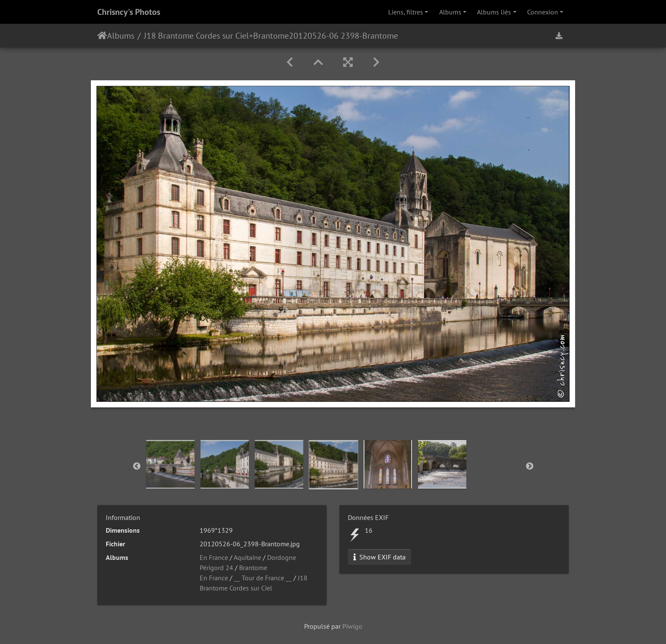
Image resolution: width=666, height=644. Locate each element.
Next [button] (530, 466)
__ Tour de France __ (263, 578)
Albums (450, 12)
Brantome (271, 36)
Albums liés (494, 12)
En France (214, 557)
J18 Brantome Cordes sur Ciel (196, 36)
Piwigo (352, 626)
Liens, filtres (406, 12)
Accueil (102, 36)
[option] (170, 464)
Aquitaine (247, 557)
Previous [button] (137, 466)
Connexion (543, 12)
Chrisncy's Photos (129, 12)
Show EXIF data (380, 557)
